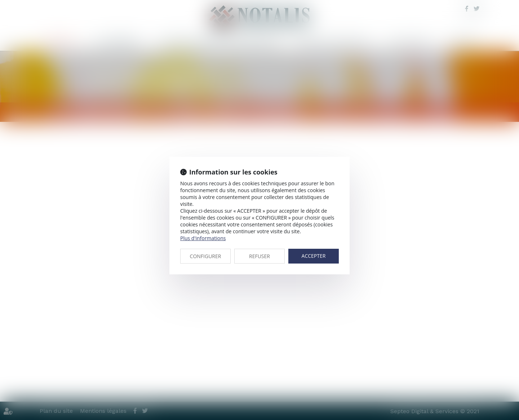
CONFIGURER (206, 256)
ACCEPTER (314, 256)
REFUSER (259, 256)
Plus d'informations (203, 238)
